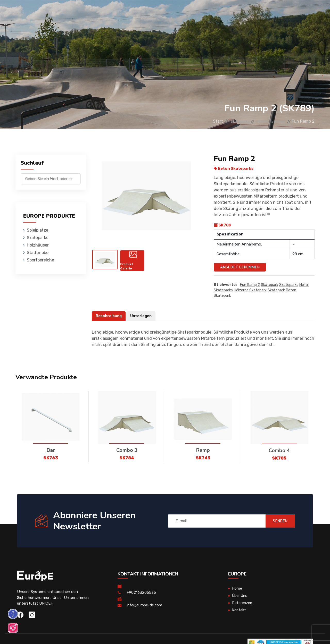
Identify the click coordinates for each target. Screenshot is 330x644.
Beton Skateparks (268, 121)
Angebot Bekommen (240, 267)
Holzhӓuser (120, 11)
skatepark (276, 290)
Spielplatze (63, 11)
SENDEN (277, 521)
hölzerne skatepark (250, 290)
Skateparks (92, 11)
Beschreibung (109, 316)
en (302, 12)
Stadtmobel (150, 11)
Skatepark (270, 285)
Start (206, 121)
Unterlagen (142, 316)
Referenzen (213, 11)
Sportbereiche (182, 11)
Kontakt (238, 11)
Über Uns (240, 596)
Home (237, 589)
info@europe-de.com (145, 605)
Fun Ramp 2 (250, 285)
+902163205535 (141, 593)
